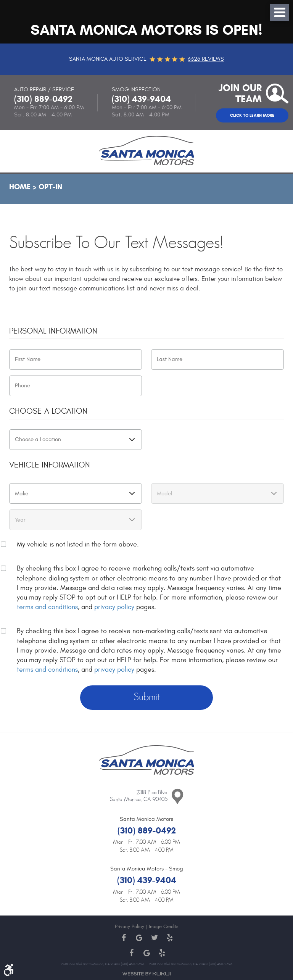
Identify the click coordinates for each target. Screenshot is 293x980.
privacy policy (114, 607)
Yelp (169, 938)
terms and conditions (47, 607)
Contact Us (177, 797)
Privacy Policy (130, 927)
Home (20, 187)
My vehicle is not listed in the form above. (78, 544)
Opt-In (50, 187)
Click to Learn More (252, 115)
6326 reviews (206, 59)
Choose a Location (48, 411)
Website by (146, 974)
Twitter (154, 938)
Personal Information (53, 331)
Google (139, 938)
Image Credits (163, 927)
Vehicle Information (50, 465)
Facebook (124, 938)
